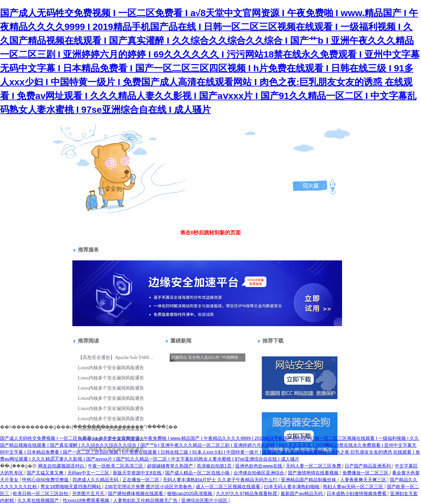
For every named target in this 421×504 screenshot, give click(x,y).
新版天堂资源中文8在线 (138, 473)
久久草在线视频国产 (39, 500)
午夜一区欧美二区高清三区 (116, 466)
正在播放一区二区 (141, 480)
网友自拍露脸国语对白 (62, 466)
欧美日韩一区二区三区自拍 (41, 493)
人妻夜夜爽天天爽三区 (364, 480)
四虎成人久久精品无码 (96, 480)
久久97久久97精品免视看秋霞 (247, 493)
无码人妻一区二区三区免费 (314, 466)
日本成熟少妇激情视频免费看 (357, 493)
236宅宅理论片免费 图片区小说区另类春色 (149, 487)
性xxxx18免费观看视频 (87, 500)
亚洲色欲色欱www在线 (259, 466)
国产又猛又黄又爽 (46, 473)
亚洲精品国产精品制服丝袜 (309, 480)
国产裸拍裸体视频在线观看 (136, 493)
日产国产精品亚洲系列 (368, 466)
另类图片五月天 (89, 493)
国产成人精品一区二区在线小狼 (198, 473)
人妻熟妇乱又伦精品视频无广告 (146, 500)
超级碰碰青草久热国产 (171, 466)
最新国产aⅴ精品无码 (302, 493)
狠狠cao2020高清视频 (190, 493)
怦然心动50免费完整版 (46, 480)
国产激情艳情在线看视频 (314, 473)
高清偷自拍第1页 (215, 466)
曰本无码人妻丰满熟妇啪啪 (292, 487)
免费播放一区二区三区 (366, 473)
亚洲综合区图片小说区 (205, 500)
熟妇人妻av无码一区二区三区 (354, 487)
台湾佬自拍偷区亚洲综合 (260, 473)
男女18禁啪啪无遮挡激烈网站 (71, 487)
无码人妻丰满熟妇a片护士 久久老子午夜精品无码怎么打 (221, 480)
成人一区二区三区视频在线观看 (229, 487)
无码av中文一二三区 (89, 473)
